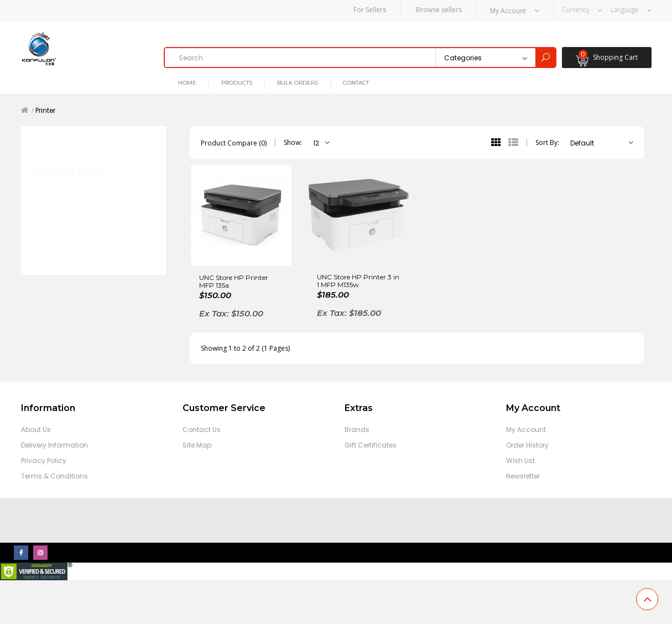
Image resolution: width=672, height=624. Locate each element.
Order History (527, 444)
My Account (526, 429)
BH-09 (119, 227)
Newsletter (523, 475)
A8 (60, 206)
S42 (38, 227)
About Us (36, 429)
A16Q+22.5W (76, 227)
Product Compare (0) (234, 142)
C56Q (41, 248)
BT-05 (85, 206)
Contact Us (202, 429)
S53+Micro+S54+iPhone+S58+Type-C (90, 184)
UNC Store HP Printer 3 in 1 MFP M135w (358, 280)
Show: (293, 142)
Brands (357, 429)
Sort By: (547, 142)
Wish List (520, 460)
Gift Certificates (371, 444)
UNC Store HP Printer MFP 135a (234, 281)
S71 (136, 206)
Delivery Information (54, 444)
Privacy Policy (44, 460)
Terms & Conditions (54, 475)
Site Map (197, 444)
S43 (112, 206)
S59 (38, 206)
